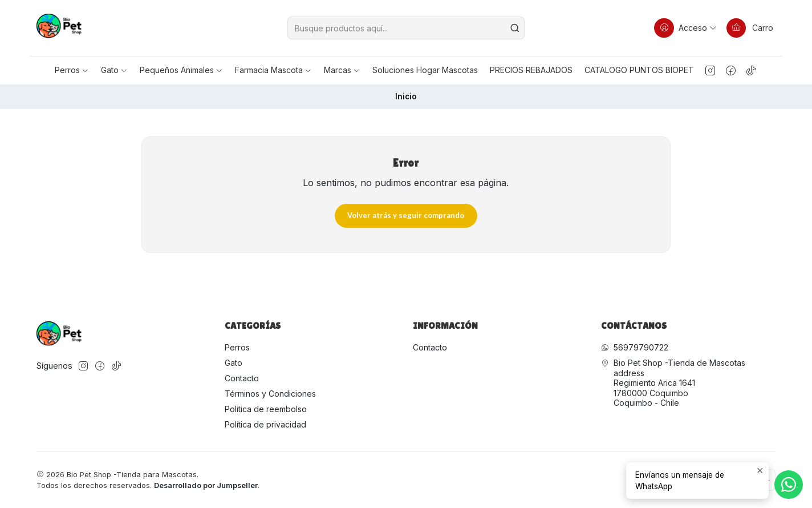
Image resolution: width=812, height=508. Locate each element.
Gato (234, 363)
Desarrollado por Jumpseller (206, 485)
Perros (237, 347)
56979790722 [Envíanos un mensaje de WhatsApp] (635, 347)
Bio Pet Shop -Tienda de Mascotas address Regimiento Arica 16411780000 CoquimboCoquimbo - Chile (673, 383)
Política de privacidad (265, 424)
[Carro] (750, 28)
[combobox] (406, 28)
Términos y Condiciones (270, 394)
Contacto (242, 378)
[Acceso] (686, 28)
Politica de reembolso (266, 409)
